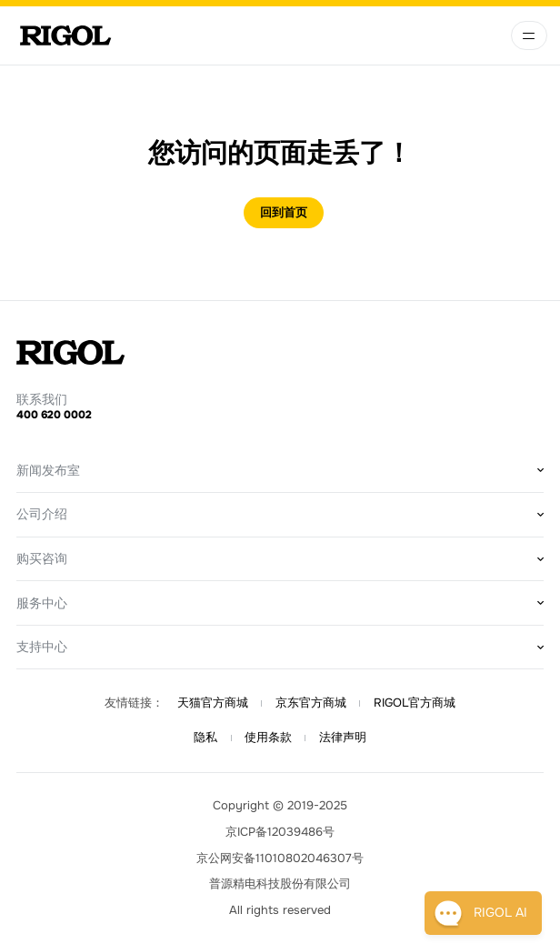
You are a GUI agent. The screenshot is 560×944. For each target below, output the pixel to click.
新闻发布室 (48, 470)
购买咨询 (42, 558)
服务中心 (42, 603)
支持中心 (42, 647)
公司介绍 (42, 514)
